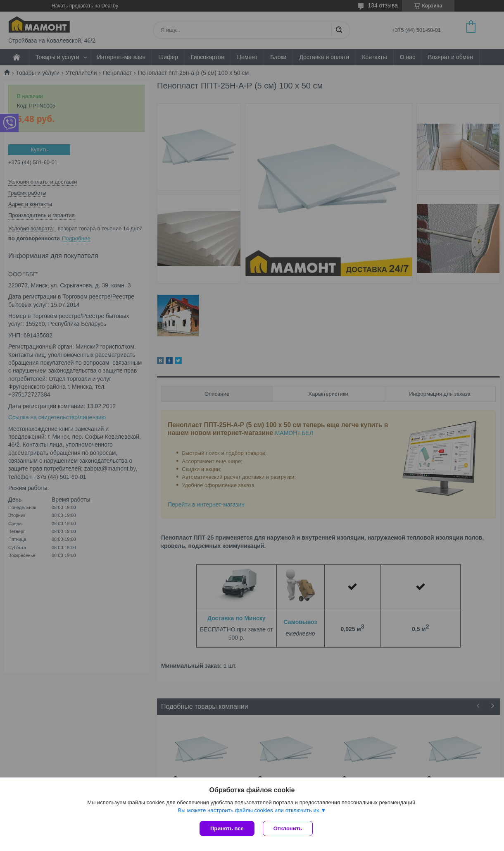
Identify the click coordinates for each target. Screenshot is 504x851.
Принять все (227, 828)
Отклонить (288, 828)
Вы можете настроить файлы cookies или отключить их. (249, 810)
